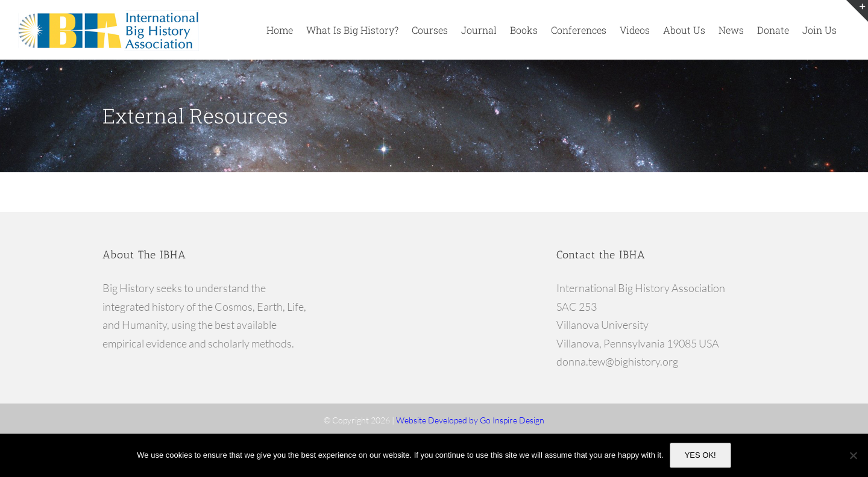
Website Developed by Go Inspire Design (470, 420)
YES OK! (700, 455)
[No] (853, 455)
